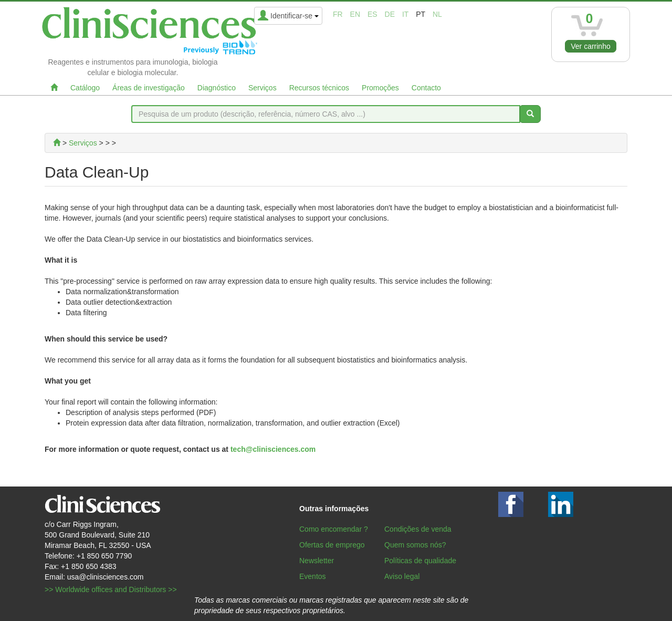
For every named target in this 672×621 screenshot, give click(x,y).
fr (338, 14)
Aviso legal (402, 576)
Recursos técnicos (319, 88)
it (405, 14)
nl (437, 14)
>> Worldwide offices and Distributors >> (111, 589)
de (390, 14)
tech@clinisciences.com (273, 449)
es (372, 14)
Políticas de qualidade (420, 561)
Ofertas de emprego (332, 545)
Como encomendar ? (334, 529)
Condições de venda (418, 529)
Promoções (380, 88)
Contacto (426, 88)
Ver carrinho (590, 46)
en (355, 14)
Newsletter (317, 561)
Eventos (313, 576)
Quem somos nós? (415, 545)
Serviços (262, 88)
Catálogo (85, 88)
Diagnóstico (217, 88)
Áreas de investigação (149, 88)
